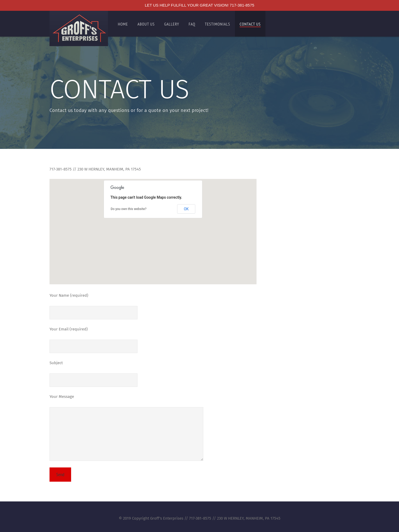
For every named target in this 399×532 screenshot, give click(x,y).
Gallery (172, 24)
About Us (146, 24)
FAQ (192, 24)
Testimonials (218, 24)
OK (186, 209)
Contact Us (250, 24)
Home (123, 24)
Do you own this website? (129, 209)
